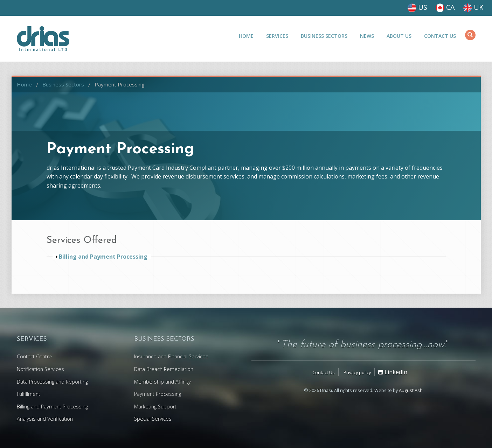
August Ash (411, 390)
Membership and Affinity (162, 382)
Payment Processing (120, 84)
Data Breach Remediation (164, 369)
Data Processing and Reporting (52, 382)
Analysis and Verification (45, 419)
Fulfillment (29, 394)
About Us (399, 36)
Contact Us (440, 36)
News (367, 36)
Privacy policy (357, 372)
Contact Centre (34, 356)
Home (246, 36)
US (417, 7)
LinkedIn (393, 372)
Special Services (153, 419)
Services (277, 36)
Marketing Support (155, 407)
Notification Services (40, 369)
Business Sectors (324, 36)
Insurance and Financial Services (171, 356)
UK (473, 7)
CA (445, 7)
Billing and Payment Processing (52, 407)
